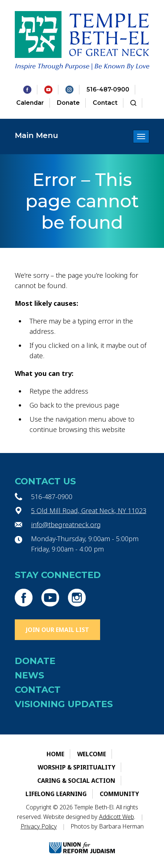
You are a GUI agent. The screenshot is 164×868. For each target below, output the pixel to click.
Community (119, 794)
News (29, 675)
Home (55, 754)
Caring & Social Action (76, 781)
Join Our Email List (57, 630)
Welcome (92, 754)
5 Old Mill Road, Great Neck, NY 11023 (89, 511)
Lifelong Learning (56, 794)
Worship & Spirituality (76, 767)
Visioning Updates (64, 704)
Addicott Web (117, 817)
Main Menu (36, 135)
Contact (105, 103)
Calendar (30, 103)
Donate (68, 103)
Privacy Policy (39, 826)
